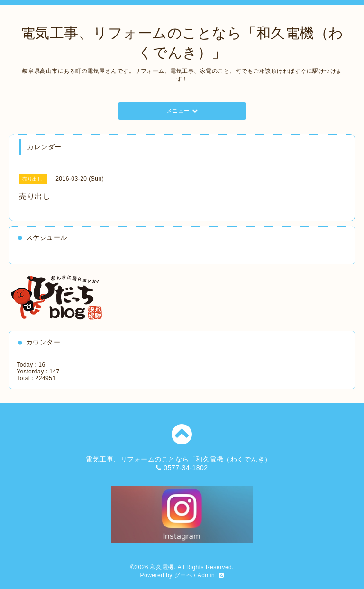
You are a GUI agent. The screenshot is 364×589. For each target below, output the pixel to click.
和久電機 (162, 567)
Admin (206, 575)
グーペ (183, 575)
